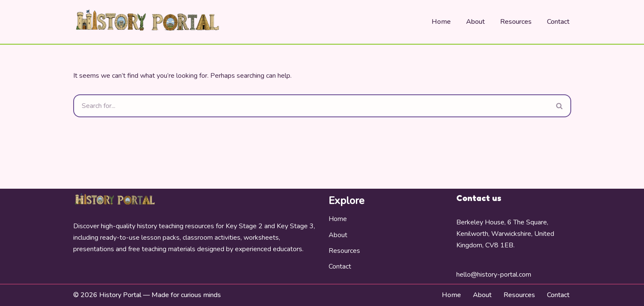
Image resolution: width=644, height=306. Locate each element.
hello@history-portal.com (494, 275)
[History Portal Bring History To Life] (148, 22)
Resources (516, 22)
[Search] (311, 106)
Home (441, 22)
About (475, 22)
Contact (558, 22)
